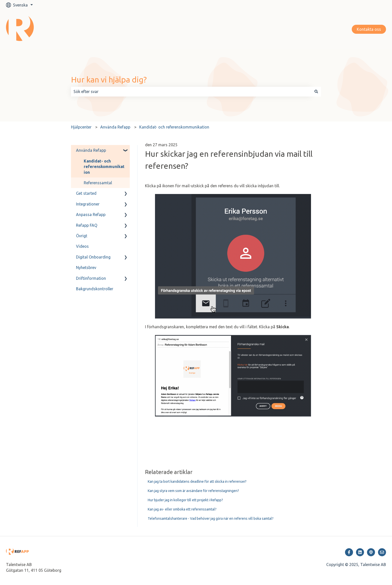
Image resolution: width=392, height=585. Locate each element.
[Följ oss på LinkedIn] (360, 552)
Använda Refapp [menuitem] (91, 150)
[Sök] (316, 91)
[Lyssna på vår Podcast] (371, 552)
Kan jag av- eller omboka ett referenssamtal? (182, 509)
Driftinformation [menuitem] (91, 278)
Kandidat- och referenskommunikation (174, 127)
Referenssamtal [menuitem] (98, 183)
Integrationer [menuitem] (88, 204)
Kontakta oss (369, 29)
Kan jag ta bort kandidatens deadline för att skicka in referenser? (197, 481)
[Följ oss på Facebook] (349, 552)
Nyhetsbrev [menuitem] (86, 267)
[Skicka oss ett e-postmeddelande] (382, 552)
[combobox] (191, 91)
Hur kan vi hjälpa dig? (109, 79)
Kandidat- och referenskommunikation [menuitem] (104, 167)
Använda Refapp (115, 127)
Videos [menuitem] (82, 246)
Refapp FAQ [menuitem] (87, 225)
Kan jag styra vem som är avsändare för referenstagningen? (193, 491)
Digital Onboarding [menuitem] (93, 257)
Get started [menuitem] (86, 193)
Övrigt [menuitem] (82, 236)
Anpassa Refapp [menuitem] (91, 214)
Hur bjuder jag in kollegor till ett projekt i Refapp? (185, 500)
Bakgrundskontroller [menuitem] (95, 289)
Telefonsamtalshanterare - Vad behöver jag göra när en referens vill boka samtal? (211, 518)
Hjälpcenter (81, 127)
